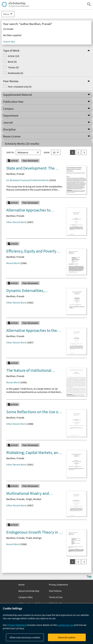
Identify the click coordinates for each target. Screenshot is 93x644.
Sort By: (10, 153)
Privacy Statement (58, 585)
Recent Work (13, 263)
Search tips (9, 41)
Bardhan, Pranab (15, 174)
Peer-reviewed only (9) (20, 87)
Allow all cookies (67, 637)
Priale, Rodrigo (34, 538)
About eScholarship (29, 591)
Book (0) (12, 62)
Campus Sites (25, 597)
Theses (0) (13, 67)
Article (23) (14, 56)
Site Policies (55, 591)
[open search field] (89, 4)
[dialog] (47, 624)
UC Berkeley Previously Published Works (28, 180)
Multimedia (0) (16, 73)
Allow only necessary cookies (25, 637)
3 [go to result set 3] (84, 152)
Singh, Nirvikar (34, 499)
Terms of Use (56, 597)
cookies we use (65, 625)
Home (21, 585)
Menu (6, 14)
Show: (47, 153)
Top (89, 576)
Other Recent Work (16, 222)
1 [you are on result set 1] (73, 152)
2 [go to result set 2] (78, 152)
